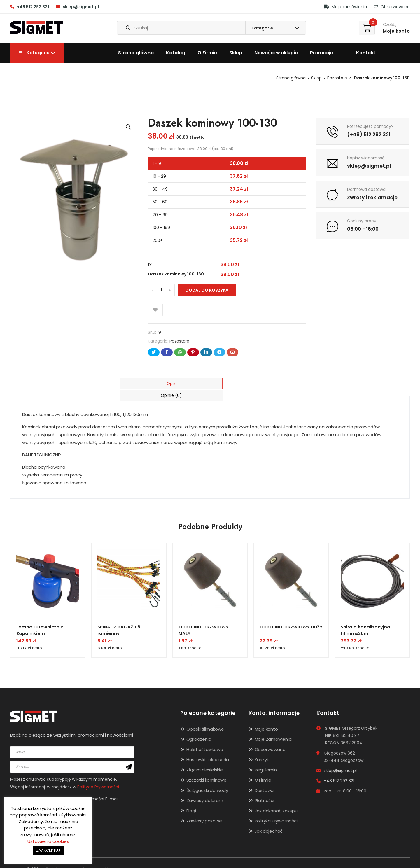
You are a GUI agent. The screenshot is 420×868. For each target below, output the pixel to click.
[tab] (165, 383)
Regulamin (266, 759)
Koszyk (262, 749)
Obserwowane (392, 7)
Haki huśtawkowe (205, 739)
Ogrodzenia (199, 728)
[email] (72, 756)
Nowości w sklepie (276, 53)
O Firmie (207, 53)
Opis (165, 383)
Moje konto (266, 718)
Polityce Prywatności (98, 776)
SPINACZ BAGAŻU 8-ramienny (120, 618)
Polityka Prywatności (276, 810)
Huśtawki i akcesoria (208, 749)
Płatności (264, 790)
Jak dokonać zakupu (276, 800)
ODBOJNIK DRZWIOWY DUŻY (291, 615)
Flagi (191, 800)
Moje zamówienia (345, 7)
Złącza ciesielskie (204, 759)
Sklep (236, 53)
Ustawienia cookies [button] (48, 841)
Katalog (176, 53)
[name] (72, 741)
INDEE (119, 858)
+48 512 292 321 (33, 7)
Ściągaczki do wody (207, 779)
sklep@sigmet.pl (81, 7)
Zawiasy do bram (205, 790)
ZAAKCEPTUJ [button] (48, 850)
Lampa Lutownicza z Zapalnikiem (40, 618)
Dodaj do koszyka (207, 290)
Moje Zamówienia (273, 728)
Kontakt (366, 53)
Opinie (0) (255, 383)
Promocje (322, 53)
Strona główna (136, 53)
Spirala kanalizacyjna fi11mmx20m (366, 618)
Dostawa (264, 779)
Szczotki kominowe (206, 769)
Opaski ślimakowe (205, 718)
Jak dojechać (269, 820)
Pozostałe (337, 78)
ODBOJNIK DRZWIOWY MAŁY (204, 618)
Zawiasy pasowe (204, 810)
